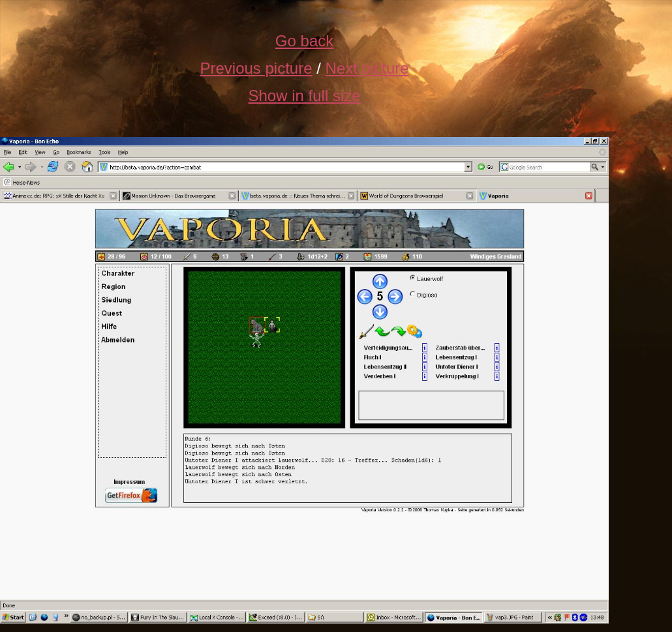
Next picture (367, 68)
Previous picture (256, 68)
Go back (304, 41)
